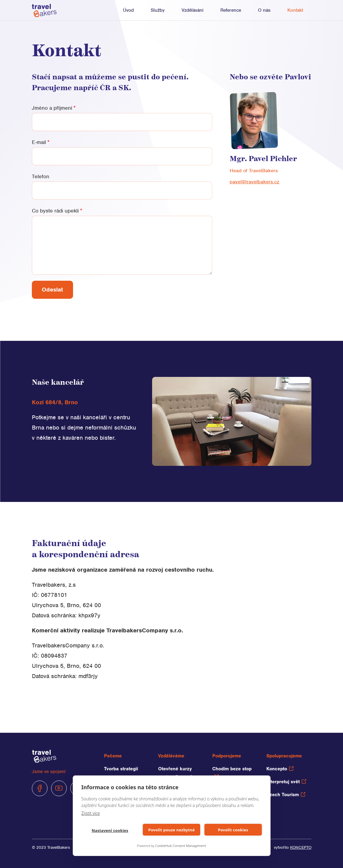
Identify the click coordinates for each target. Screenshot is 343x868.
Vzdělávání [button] (193, 10)
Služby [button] (158, 10)
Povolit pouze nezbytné (171, 830)
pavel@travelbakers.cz (254, 182)
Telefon (41, 176)
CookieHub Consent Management (181, 846)
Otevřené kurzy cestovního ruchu (177, 773)
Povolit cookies (233, 830)
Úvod (128, 10)
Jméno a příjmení (52, 108)
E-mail (39, 142)
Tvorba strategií (121, 769)
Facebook (40, 788)
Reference (231, 10)
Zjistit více (91, 813)
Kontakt (295, 10)
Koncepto (280, 769)
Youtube (59, 788)
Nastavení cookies (110, 830)
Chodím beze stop (232, 772)
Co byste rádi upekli (55, 211)
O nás (264, 10)
